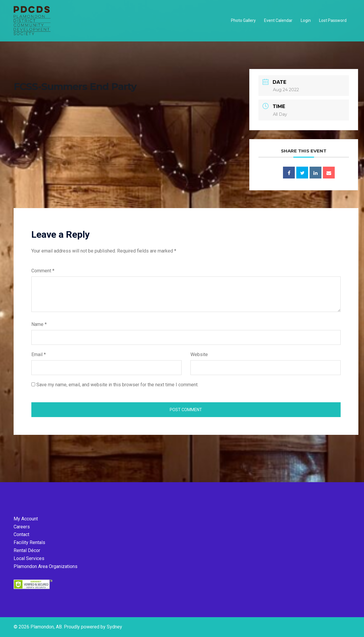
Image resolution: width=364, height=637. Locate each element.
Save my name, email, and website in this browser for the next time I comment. (117, 385)
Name (39, 324)
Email (39, 354)
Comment (43, 271)
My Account (26, 519)
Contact (21, 534)
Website (199, 354)
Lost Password (333, 20)
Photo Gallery (243, 20)
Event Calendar (278, 20)
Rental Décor (27, 550)
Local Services (29, 558)
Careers (22, 527)
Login (306, 20)
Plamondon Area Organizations (46, 566)
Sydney (114, 627)
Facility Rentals (29, 542)
